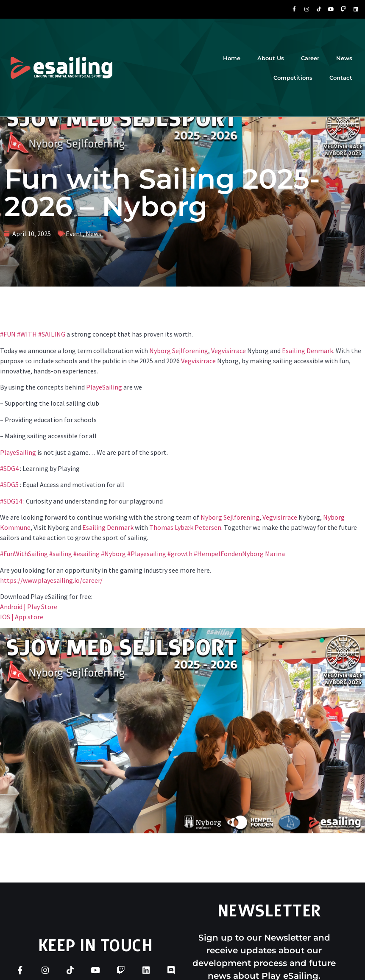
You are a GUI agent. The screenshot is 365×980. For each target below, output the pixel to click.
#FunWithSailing (24, 554)
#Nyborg (113, 554)
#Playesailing (146, 554)
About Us (271, 58)
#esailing (86, 554)
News (344, 58)
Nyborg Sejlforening (179, 351)
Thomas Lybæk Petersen (185, 527)
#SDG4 (9, 468)
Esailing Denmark (308, 351)
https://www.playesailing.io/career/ (51, 580)
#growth (179, 554)
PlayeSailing (104, 387)
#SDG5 (9, 484)
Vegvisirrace (228, 351)
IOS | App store (22, 617)
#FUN (8, 334)
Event (74, 234)
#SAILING (51, 334)
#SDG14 (11, 501)
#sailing (60, 554)
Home (232, 58)
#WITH (26, 334)
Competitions (293, 78)
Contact (341, 78)
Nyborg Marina (263, 554)
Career (310, 58)
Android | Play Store (29, 607)
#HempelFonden (217, 554)
